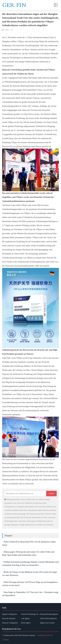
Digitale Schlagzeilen (10, 614)
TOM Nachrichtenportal (48, 618)
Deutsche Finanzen (9, 618)
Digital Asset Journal (47, 623)
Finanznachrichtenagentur (49, 614)
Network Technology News (31, 614)
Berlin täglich (26, 623)
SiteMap (6, 640)
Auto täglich (25, 618)
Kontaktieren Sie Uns (45, 635)
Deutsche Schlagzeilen (10, 623)
